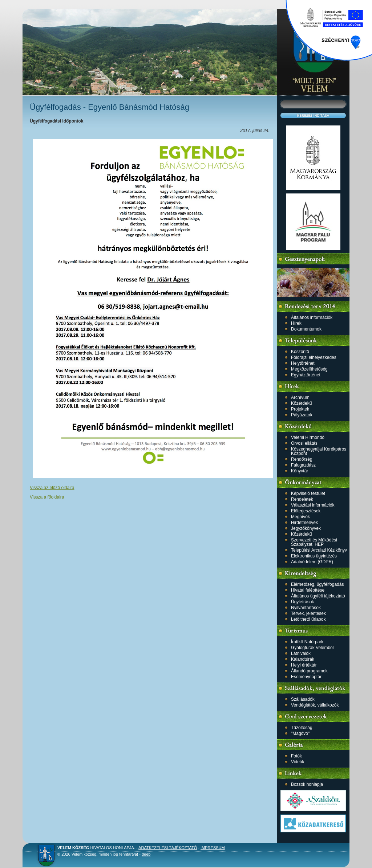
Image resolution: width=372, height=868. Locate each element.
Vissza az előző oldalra (52, 488)
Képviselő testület (308, 493)
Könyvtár (300, 471)
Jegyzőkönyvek (306, 528)
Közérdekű (301, 403)
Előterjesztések (306, 511)
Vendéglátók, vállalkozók (315, 705)
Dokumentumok (306, 329)
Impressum (213, 848)
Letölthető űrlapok (308, 619)
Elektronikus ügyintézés (314, 556)
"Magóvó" (300, 733)
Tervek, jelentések (308, 613)
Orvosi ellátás (304, 443)
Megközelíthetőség (309, 369)
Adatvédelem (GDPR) (312, 562)
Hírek (296, 323)
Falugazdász (303, 465)
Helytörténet (303, 363)
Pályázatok (302, 415)
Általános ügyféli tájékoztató (318, 596)
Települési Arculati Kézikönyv (319, 550)
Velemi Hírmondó (308, 437)
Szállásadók (303, 699)
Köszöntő (300, 352)
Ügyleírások (302, 602)
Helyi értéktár (304, 665)
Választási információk (313, 505)
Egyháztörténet (306, 375)
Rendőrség (302, 459)
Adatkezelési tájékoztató (168, 848)
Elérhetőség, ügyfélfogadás (317, 584)
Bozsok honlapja (307, 784)
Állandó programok (309, 671)
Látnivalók (301, 653)
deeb (146, 854)
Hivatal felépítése (308, 590)
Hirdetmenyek (304, 523)
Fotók (296, 756)
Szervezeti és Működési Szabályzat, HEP (314, 542)
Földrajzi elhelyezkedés (314, 357)
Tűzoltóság (302, 728)
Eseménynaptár (306, 677)
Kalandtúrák (303, 659)
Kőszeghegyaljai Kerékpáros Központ (319, 451)
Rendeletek (302, 499)
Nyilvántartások (306, 608)
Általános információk (312, 317)
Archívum (300, 397)
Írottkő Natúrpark (307, 642)
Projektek (300, 409)
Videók (298, 762)
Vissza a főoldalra (47, 497)
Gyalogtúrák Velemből (312, 648)
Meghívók (300, 517)
